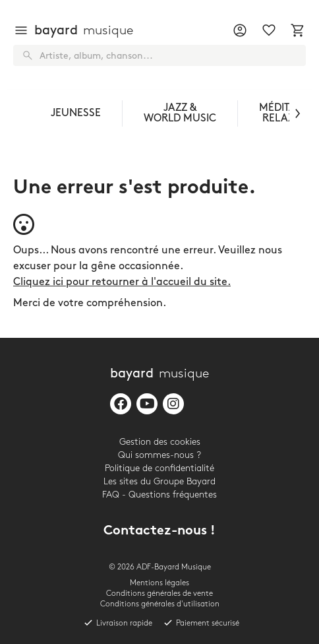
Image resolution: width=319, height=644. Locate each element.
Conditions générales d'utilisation (160, 604)
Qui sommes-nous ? (159, 455)
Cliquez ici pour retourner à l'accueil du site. (122, 282)
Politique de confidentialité (159, 468)
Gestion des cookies (160, 442)
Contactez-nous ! (159, 531)
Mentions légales (159, 583)
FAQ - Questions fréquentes (159, 495)
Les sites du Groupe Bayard (159, 481)
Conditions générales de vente (159, 594)
